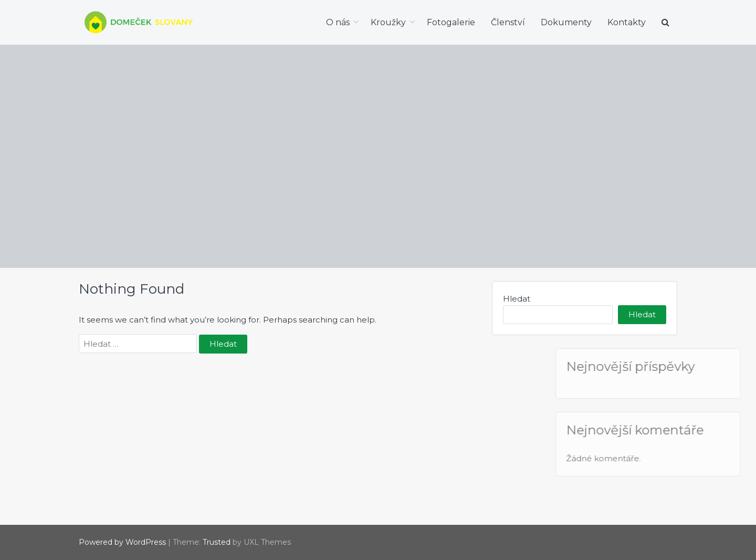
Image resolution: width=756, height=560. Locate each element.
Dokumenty (566, 22)
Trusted (217, 542)
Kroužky (388, 22)
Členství (508, 22)
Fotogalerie (451, 22)
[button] (665, 23)
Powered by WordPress (122, 542)
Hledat (517, 299)
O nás (338, 22)
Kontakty (627, 22)
